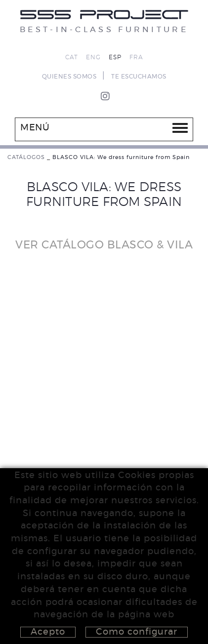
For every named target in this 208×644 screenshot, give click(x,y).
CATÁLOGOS (26, 157)
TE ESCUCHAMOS (139, 77)
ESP (115, 57)
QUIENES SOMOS (69, 77)
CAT (72, 57)
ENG (93, 57)
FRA (136, 57)
